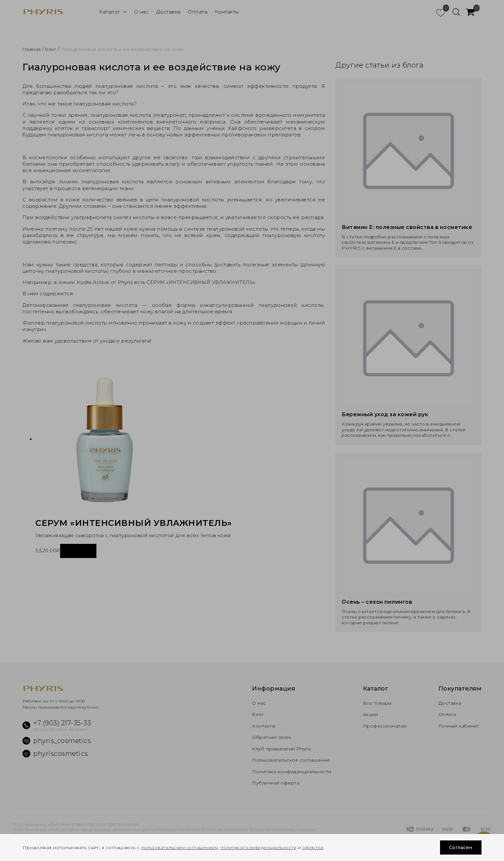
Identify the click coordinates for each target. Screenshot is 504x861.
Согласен (459, 847)
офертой (323, 847)
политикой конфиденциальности (265, 847)
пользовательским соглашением (181, 847)
